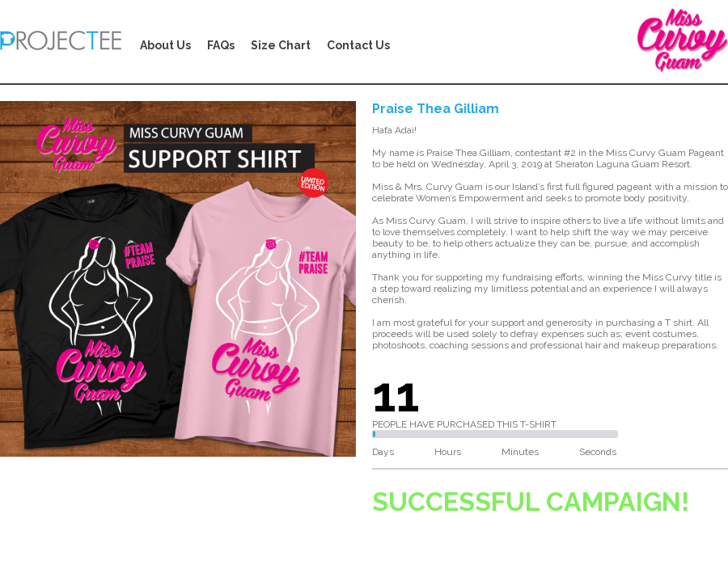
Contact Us (358, 45)
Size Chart (281, 45)
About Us (165, 45)
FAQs (221, 45)
